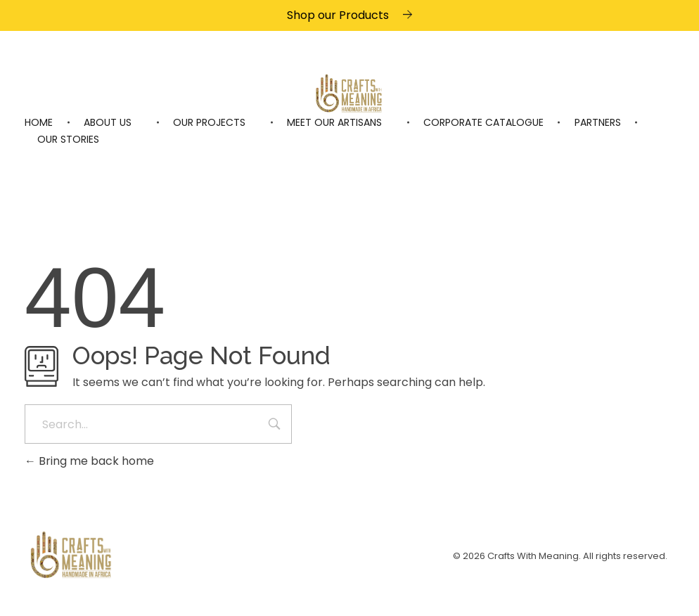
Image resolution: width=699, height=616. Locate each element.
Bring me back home (89, 461)
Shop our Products (338, 15)
